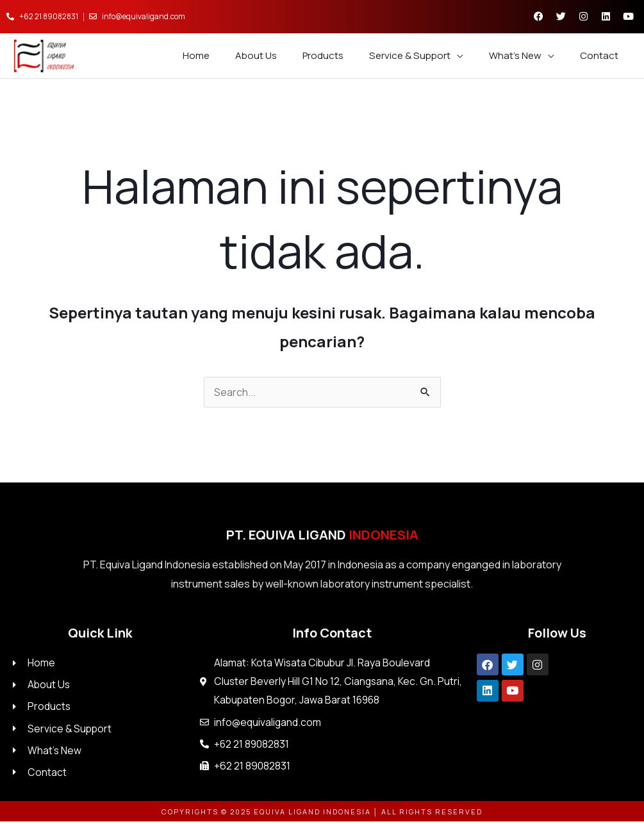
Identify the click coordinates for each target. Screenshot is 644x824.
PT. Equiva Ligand (322, 535)
